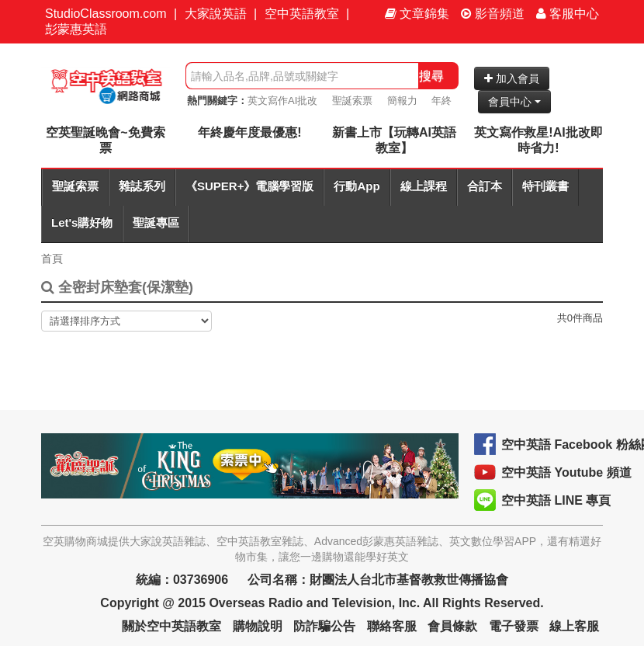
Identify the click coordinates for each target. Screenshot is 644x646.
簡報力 (402, 101)
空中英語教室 (302, 14)
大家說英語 (216, 14)
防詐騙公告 (324, 626)
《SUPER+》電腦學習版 (249, 186)
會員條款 (452, 626)
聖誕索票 (352, 101)
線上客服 (574, 626)
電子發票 (514, 626)
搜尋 (431, 76)
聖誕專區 (156, 222)
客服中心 (568, 14)
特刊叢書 (545, 186)
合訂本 (485, 186)
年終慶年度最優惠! (249, 132)
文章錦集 (417, 14)
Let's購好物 (82, 222)
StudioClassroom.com (106, 14)
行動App (357, 186)
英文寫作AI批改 (282, 101)
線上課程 (424, 186)
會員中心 (514, 102)
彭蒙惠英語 (76, 29)
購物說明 (258, 626)
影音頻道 (493, 14)
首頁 (52, 259)
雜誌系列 (142, 186)
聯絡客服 (392, 626)
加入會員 (512, 78)
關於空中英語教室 (171, 626)
